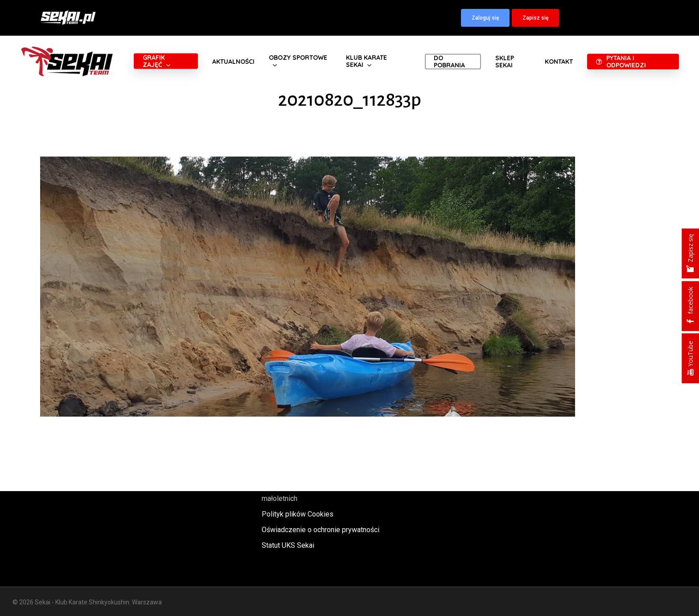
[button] (485, 18)
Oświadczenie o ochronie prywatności (321, 530)
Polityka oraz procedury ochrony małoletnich (312, 492)
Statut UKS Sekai (288, 545)
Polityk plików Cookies (298, 514)
